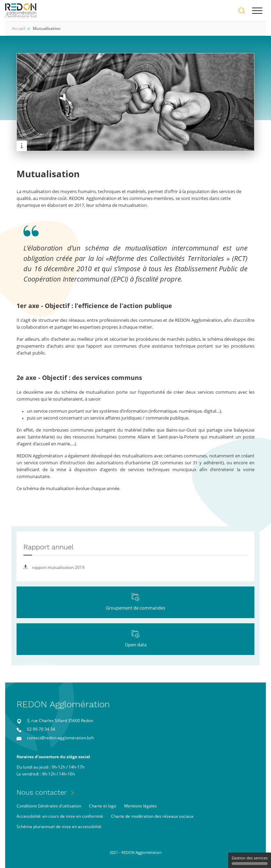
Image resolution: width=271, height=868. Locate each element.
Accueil (19, 28)
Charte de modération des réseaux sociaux (152, 816)
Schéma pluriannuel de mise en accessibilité (59, 827)
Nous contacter (42, 792)
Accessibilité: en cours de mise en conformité (60, 816)
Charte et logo (103, 806)
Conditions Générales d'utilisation (49, 806)
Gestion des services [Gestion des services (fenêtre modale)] (250, 860)
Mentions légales (140, 806)
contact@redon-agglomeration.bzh (60, 738)
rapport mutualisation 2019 (54, 567)
